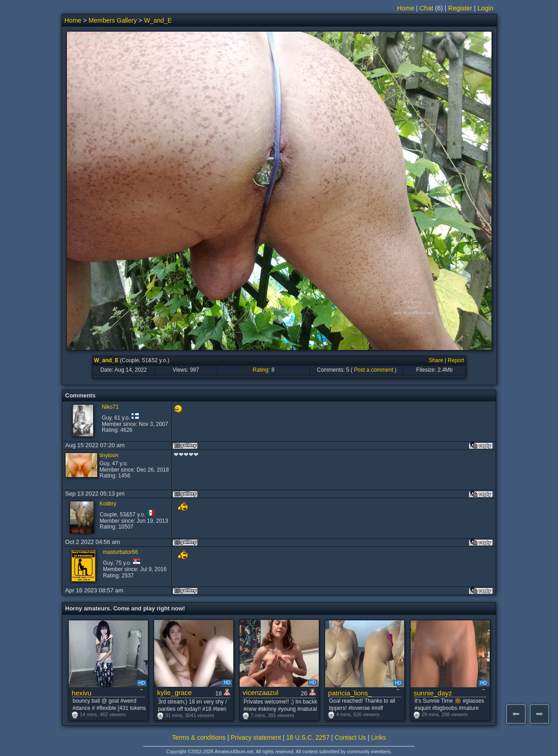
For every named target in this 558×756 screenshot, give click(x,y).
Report (456, 360)
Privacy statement (256, 737)
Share (436, 360)
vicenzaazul (261, 692)
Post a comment (374, 370)
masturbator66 (121, 552)
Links (379, 737)
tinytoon (109, 455)
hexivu (82, 693)
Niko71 (110, 407)
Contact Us (350, 737)
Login (485, 8)
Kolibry (108, 504)
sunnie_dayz (433, 693)
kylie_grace (175, 692)
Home (406, 8)
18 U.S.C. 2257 (308, 737)
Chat (426, 8)
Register (460, 8)
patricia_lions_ (350, 693)
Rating (261, 370)
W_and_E (158, 20)
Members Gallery (113, 20)
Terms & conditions (199, 737)
